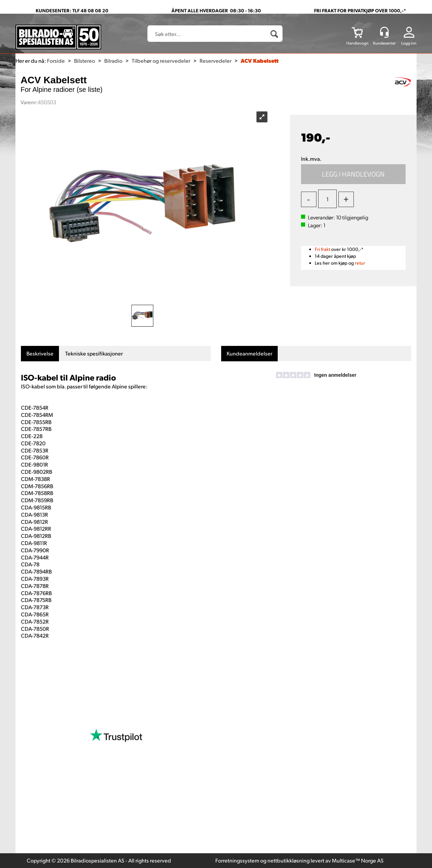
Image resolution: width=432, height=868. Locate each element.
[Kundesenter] (384, 32)
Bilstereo (85, 61)
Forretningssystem (237, 860)
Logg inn (409, 43)
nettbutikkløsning (289, 860)
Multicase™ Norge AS (358, 860)
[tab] (40, 354)
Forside (56, 61)
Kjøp (353, 174)
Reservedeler (215, 61)
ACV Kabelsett (260, 61)
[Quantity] (327, 199)
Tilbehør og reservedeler (161, 61)
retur (360, 263)
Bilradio (113, 61)
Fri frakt (322, 249)
